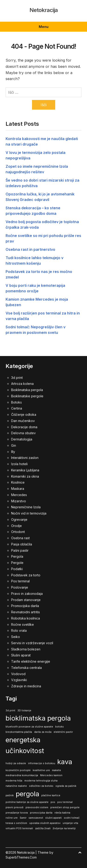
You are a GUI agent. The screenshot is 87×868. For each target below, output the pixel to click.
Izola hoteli (19, 464)
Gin (14, 445)
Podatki (17, 569)
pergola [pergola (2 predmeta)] (27, 794)
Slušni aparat (21, 655)
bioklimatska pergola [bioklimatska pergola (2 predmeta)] (38, 718)
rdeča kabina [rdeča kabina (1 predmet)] (62, 813)
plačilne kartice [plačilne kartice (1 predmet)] (51, 795)
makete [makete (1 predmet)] (56, 770)
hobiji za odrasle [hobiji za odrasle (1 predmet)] (16, 763)
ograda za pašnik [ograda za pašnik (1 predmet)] (66, 786)
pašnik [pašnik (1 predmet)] (10, 795)
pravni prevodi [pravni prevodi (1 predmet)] (14, 807)
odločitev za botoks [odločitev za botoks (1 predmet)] (41, 786)
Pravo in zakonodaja (27, 594)
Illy (13, 452)
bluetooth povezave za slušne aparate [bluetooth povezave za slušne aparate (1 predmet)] (29, 727)
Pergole (17, 563)
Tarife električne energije (31, 661)
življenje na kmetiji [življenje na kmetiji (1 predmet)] (64, 828)
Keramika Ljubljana (25, 470)
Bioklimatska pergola (27, 390)
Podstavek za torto (26, 575)
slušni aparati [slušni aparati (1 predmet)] (53, 818)
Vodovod (18, 674)
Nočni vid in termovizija (29, 513)
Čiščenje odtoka (24, 415)
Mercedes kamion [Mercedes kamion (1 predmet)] (51, 775)
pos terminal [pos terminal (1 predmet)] (65, 802)
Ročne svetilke (23, 624)
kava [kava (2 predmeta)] (65, 762)
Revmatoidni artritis (26, 612)
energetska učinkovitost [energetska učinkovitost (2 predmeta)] (25, 745)
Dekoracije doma (24, 427)
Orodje (16, 526)
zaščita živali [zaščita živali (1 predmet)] (43, 828)
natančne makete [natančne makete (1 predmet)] (16, 786)
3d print (17, 378)
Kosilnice (18, 482)
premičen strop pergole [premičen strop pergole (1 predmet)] (65, 807)
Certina (17, 408)
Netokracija (44, 10)
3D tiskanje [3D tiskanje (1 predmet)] (24, 711)
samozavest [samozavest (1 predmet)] (36, 818)
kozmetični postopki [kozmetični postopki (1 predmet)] (18, 770)
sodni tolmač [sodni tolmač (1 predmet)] (72, 818)
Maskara (18, 489)
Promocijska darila (25, 606)
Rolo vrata (19, 630)
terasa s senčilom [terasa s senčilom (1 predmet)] (16, 823)
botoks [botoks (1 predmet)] (60, 727)
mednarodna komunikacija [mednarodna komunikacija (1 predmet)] (22, 775)
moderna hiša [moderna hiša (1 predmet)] (14, 781)
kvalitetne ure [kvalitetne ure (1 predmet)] (41, 770)
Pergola (17, 556)
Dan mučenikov (23, 421)
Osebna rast (20, 538)
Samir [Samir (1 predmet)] (23, 818)
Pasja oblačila (22, 544)
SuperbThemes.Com (21, 857)
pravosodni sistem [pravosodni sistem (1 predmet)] (37, 807)
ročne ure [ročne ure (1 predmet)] (12, 818)
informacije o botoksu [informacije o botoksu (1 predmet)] (42, 763)
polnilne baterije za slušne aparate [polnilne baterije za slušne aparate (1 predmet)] (27, 802)
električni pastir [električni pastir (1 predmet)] (63, 732)
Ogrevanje (19, 519)
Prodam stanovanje (26, 600)
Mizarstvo (19, 501)
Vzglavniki (19, 680)
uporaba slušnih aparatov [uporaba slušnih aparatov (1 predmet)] (45, 823)
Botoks (16, 402)
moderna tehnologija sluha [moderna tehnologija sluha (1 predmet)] (41, 781)
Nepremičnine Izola (26, 507)
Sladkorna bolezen (26, 649)
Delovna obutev (23, 433)
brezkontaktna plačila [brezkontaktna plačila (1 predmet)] (19, 732)
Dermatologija (22, 439)
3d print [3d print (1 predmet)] (10, 711)
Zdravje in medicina (26, 686)
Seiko (16, 637)
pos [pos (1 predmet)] (53, 802)
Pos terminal (20, 581)
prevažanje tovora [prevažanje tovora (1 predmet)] (17, 813)
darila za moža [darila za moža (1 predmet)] (43, 732)
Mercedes (19, 495)
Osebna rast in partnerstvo (30, 249)
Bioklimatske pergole (27, 396)
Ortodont (18, 532)
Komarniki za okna (25, 476)
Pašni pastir (20, 550)
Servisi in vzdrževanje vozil (32, 643)
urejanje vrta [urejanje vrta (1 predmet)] (70, 823)
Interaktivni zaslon (25, 458)
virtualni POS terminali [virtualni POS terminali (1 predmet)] (19, 828)
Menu (44, 27)
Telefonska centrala (26, 668)
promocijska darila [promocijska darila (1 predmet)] (41, 813)
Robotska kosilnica (26, 618)
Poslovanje (20, 587)
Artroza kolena (22, 384)
